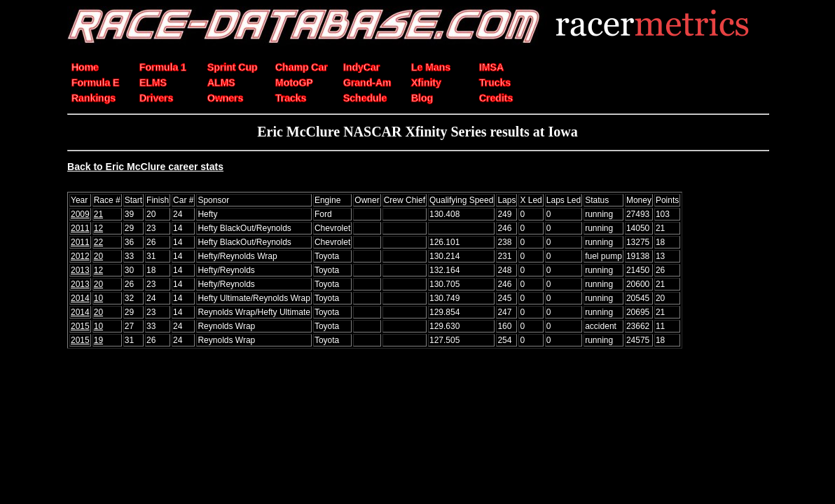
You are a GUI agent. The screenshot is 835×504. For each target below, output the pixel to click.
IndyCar (361, 67)
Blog (422, 98)
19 (98, 340)
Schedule (365, 98)
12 (98, 228)
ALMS (221, 83)
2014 (80, 298)
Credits (496, 98)
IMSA (491, 67)
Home (85, 67)
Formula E (95, 83)
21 (98, 214)
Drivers (156, 98)
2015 (80, 326)
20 (98, 256)
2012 (80, 256)
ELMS (153, 83)
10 (98, 298)
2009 (80, 214)
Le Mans (431, 67)
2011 (80, 228)
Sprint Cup (233, 67)
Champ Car (302, 67)
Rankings (94, 98)
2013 (80, 270)
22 (98, 242)
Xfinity (426, 83)
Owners (225, 98)
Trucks (495, 83)
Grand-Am (367, 83)
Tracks (291, 98)
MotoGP (294, 83)
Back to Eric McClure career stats (145, 167)
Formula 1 (163, 67)
